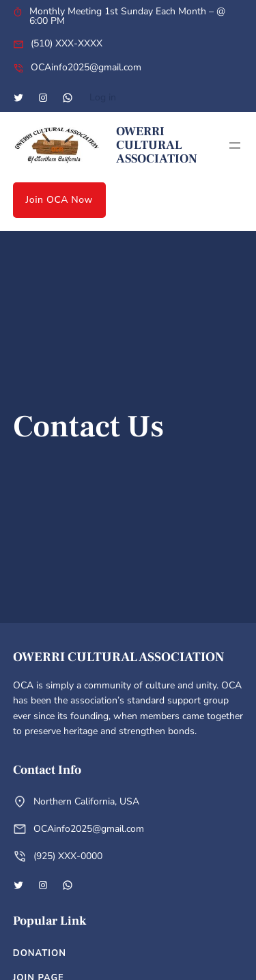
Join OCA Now (60, 200)
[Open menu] (235, 145)
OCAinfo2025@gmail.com (86, 67)
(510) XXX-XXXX (67, 43)
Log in (103, 97)
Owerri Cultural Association (157, 145)
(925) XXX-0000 (68, 856)
